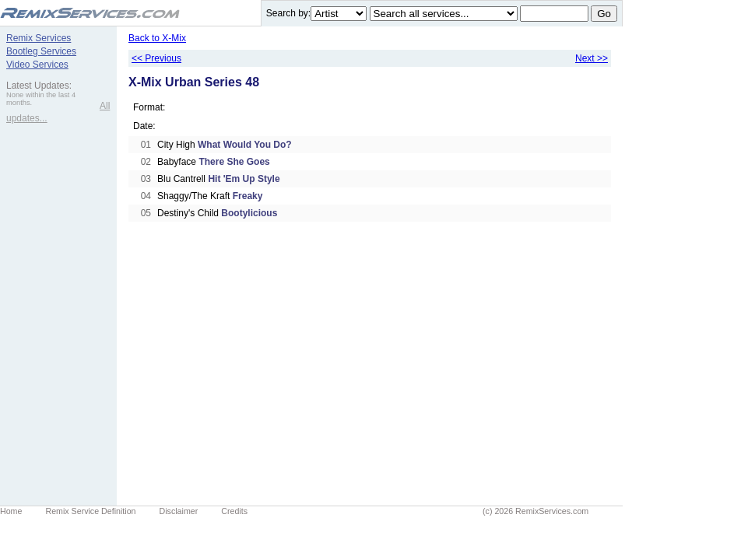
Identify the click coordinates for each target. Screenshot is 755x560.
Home (11, 511)
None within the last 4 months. (41, 99)
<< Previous (156, 58)
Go (604, 14)
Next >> (592, 58)
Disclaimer (179, 511)
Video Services (37, 65)
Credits (234, 511)
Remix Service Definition (90, 511)
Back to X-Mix (157, 38)
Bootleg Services (41, 51)
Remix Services (39, 38)
